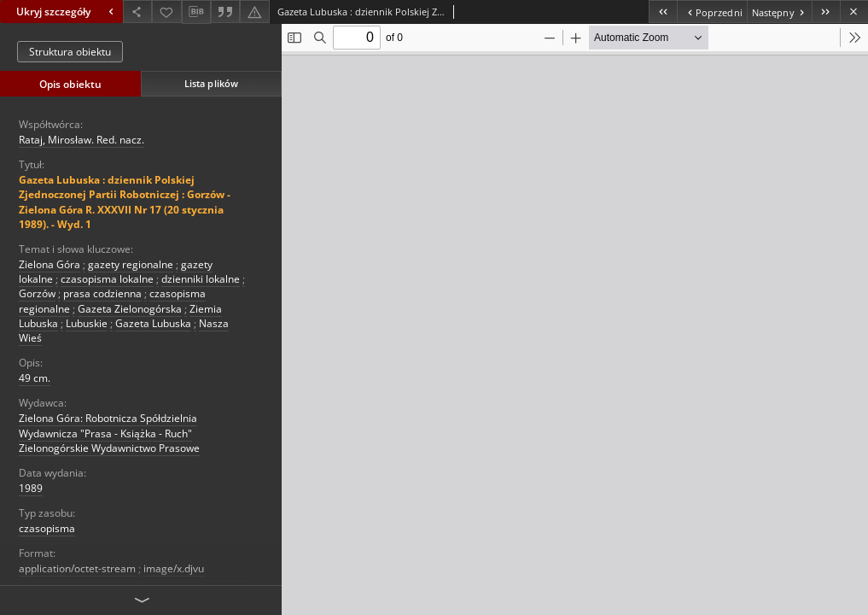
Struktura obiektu (70, 52)
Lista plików (211, 83)
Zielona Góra (50, 264)
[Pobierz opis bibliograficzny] (196, 12)
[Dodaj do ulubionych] (166, 12)
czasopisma (47, 528)
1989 (31, 488)
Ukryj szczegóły (67, 12)
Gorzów (37, 293)
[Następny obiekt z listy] (779, 12)
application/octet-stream (77, 568)
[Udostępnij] (137, 12)
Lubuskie (87, 323)
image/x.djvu (174, 568)
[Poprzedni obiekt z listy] (711, 12)
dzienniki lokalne (201, 279)
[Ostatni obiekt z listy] (826, 12)
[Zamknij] (854, 12)
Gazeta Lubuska (153, 323)
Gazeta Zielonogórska (130, 309)
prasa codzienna (102, 293)
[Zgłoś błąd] (254, 12)
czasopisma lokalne (107, 279)
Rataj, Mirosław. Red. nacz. (82, 140)
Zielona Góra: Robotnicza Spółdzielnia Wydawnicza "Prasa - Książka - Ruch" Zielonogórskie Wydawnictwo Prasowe (109, 433)
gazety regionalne (131, 264)
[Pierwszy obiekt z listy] (663, 12)
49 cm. (35, 378)
